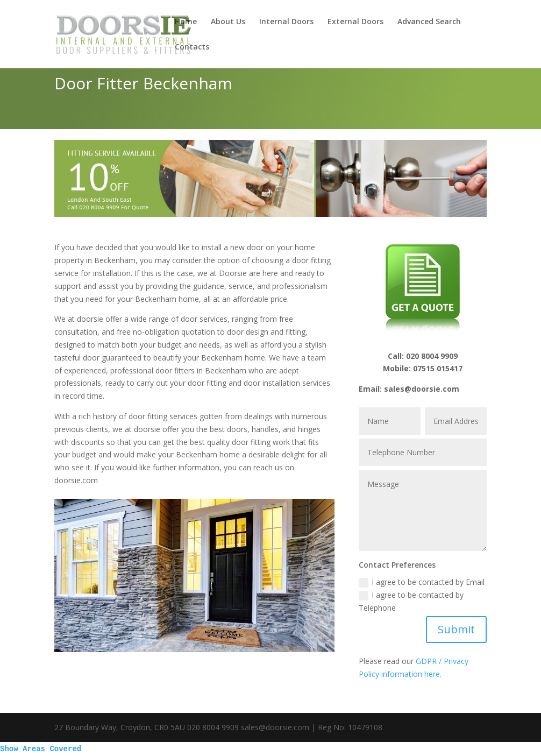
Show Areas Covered (41, 749)
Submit (456, 629)
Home (186, 22)
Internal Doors (286, 22)
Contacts (192, 47)
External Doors (355, 22)
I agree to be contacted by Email (422, 582)
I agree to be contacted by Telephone (411, 601)
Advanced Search (429, 22)
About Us (228, 22)
